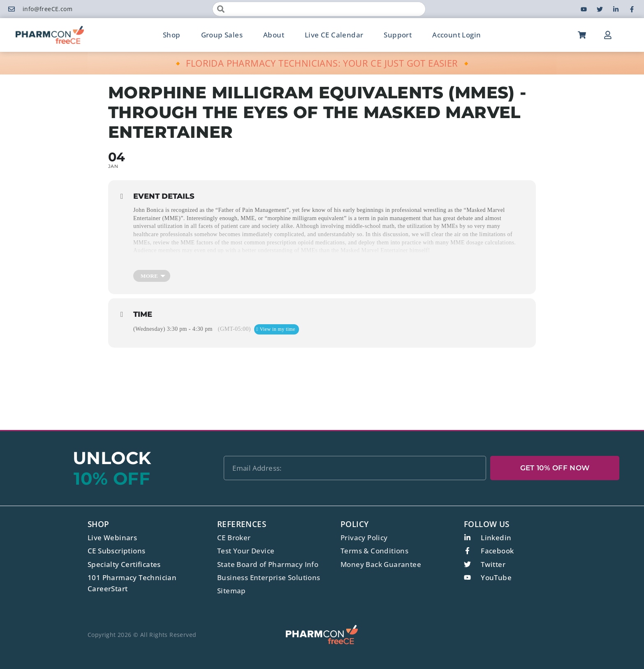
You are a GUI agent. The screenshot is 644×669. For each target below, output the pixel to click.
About (274, 35)
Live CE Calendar (334, 35)
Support (398, 35)
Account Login (456, 35)
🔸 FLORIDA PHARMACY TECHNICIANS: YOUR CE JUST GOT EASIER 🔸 (322, 63)
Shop (172, 35)
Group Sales (222, 35)
